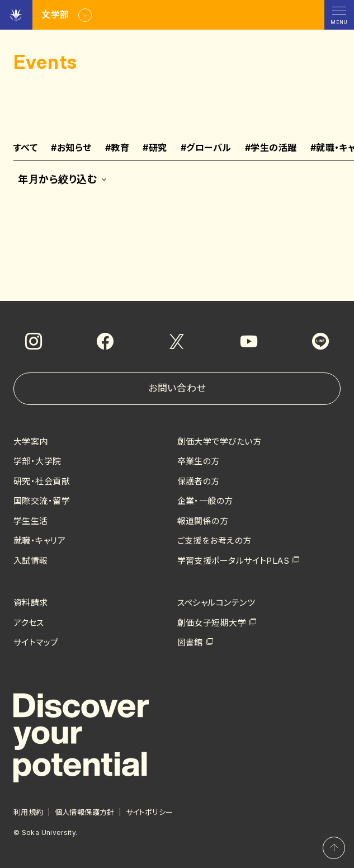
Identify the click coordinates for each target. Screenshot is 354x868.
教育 (117, 148)
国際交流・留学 (42, 501)
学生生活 (31, 521)
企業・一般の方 (205, 501)
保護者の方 (199, 481)
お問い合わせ (177, 388)
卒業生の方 (199, 461)
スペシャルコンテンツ (216, 603)
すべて (25, 148)
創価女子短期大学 (212, 623)
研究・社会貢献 (42, 481)
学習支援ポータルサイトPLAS (233, 561)
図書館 (190, 642)
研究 (155, 148)
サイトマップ (36, 642)
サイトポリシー (150, 812)
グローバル (206, 148)
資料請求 (31, 603)
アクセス (29, 623)
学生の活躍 (271, 148)
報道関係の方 (203, 521)
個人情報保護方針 (85, 812)
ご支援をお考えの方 (214, 541)
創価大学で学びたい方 (220, 442)
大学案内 (31, 442)
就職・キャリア (39, 541)
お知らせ (71, 148)
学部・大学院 (37, 461)
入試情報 (31, 561)
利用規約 (29, 812)
